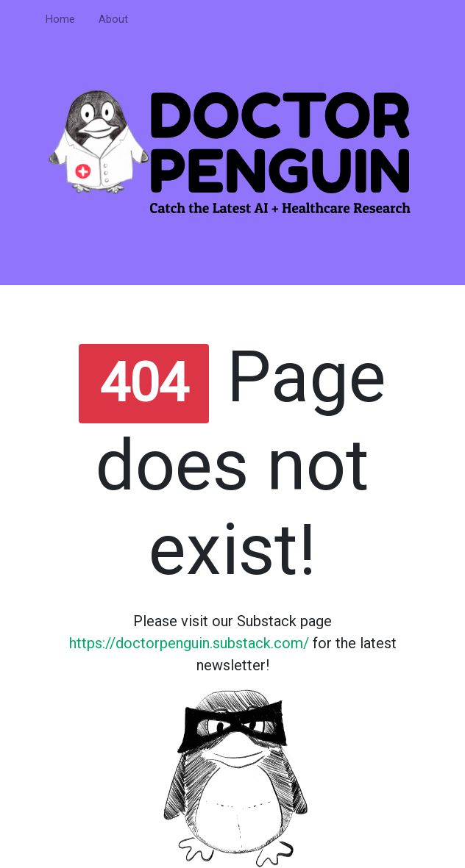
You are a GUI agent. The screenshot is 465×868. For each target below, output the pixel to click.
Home (60, 19)
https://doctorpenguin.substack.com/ (189, 643)
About (113, 19)
